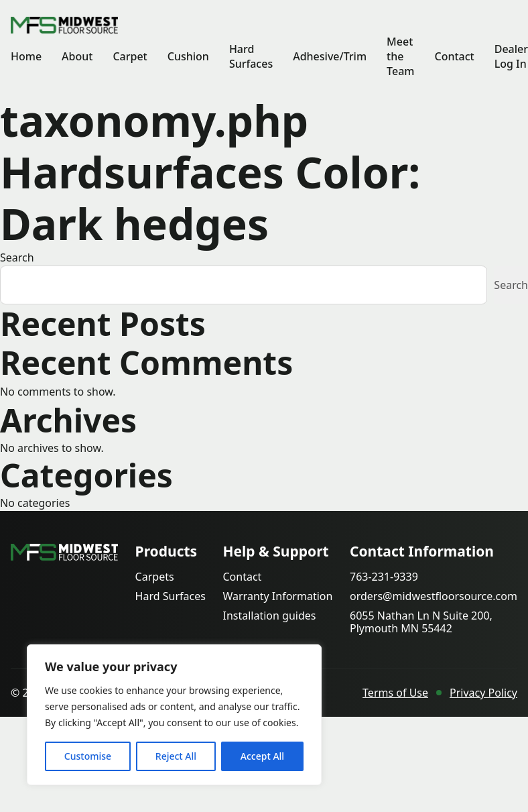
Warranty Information (277, 596)
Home (26, 56)
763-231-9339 (384, 577)
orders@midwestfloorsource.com (434, 596)
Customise (88, 756)
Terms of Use (395, 693)
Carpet (130, 56)
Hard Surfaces (251, 56)
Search (17, 257)
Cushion (188, 56)
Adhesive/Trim (330, 56)
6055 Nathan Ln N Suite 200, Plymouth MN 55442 (421, 622)
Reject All (176, 756)
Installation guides (269, 616)
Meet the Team (400, 56)
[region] (174, 715)
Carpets (155, 577)
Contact (454, 56)
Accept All (262, 756)
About (77, 56)
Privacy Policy (483, 693)
